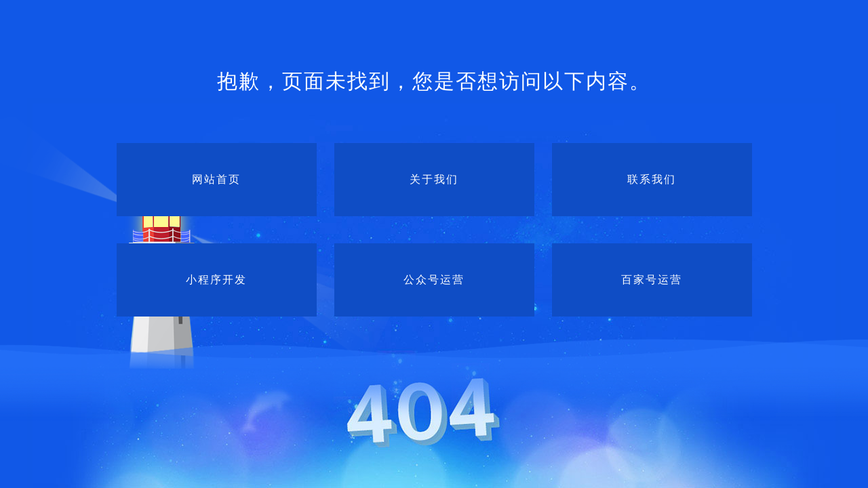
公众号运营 (434, 280)
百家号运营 (652, 280)
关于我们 (434, 179)
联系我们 (652, 179)
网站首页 (216, 179)
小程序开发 (216, 280)
